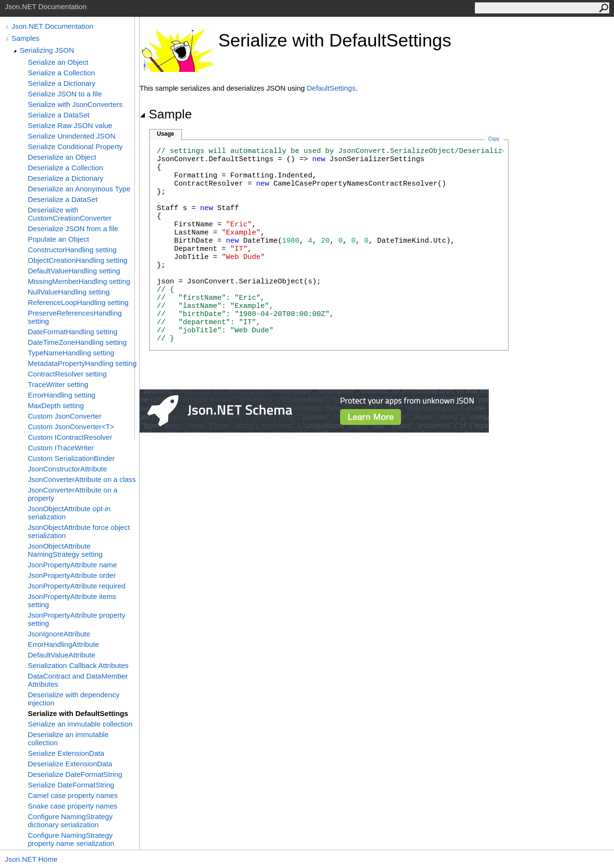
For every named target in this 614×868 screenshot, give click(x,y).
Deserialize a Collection (65, 168)
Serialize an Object (58, 62)
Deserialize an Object (62, 157)
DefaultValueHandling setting (74, 271)
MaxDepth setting (56, 405)
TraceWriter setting (58, 384)
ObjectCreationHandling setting (78, 260)
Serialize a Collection (61, 73)
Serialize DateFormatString (71, 785)
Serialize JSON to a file (65, 94)
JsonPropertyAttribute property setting (77, 619)
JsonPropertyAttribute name (72, 565)
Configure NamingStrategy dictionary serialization (70, 821)
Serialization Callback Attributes (78, 665)
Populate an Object (59, 239)
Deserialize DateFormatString (75, 774)
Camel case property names (73, 795)
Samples (25, 38)
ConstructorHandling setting (72, 250)
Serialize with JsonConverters (75, 104)
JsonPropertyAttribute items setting (72, 600)
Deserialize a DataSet (63, 199)
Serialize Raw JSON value (70, 125)
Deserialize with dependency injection (74, 699)
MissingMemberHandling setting (79, 281)
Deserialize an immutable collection (68, 739)
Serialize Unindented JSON (72, 136)
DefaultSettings (331, 88)
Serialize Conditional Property (75, 147)
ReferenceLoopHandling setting (78, 302)
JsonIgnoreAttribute (59, 634)
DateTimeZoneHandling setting (77, 342)
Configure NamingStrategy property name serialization (71, 839)
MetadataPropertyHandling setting (82, 363)
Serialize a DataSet (59, 115)
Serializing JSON (47, 50)
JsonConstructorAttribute (67, 469)
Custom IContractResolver (70, 437)
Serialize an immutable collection (80, 724)
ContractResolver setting (67, 374)
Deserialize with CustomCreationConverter (70, 214)
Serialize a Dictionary (62, 83)
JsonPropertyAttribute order (72, 575)
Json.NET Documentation (53, 26)
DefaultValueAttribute (62, 655)
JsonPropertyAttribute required (77, 586)
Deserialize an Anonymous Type (79, 189)
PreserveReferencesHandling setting (75, 317)
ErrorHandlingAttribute (63, 644)
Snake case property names (73, 806)
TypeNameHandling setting (71, 353)
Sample (166, 114)
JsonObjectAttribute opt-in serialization (69, 513)
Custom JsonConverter (65, 416)
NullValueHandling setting (69, 292)
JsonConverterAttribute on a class (82, 479)
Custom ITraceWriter (61, 448)
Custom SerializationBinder (71, 458)
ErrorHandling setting (62, 395)
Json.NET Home (31, 859)
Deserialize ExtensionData (70, 764)
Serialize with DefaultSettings (78, 713)
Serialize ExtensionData (66, 753)
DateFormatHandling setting (73, 332)
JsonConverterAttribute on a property (73, 494)
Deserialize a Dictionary (66, 178)
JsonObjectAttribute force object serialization (79, 531)
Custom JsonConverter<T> (71, 427)
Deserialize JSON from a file (73, 229)
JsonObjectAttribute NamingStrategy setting (65, 550)
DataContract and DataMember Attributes (78, 680)
